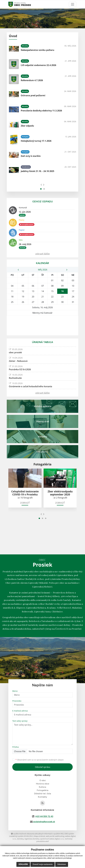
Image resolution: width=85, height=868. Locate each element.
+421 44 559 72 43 (44, 816)
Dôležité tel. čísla (43, 794)
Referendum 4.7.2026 (32, 80)
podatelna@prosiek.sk (44, 822)
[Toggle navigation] (73, 4)
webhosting (60, 836)
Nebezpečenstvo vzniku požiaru (38, 50)
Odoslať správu (43, 767)
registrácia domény (32, 839)
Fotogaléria (43, 790)
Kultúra (42, 787)
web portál (50, 836)
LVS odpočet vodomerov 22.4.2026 (38, 65)
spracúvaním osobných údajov (50, 760)
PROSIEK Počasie (42, 325)
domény (20, 839)
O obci (43, 780)
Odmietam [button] (62, 864)
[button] (41, 189)
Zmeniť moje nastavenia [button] (43, 864)
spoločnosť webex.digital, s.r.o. (52, 839)
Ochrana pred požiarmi (33, 95)
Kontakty (42, 797)
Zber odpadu (27, 126)
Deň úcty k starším (31, 156)
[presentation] (41, 185)
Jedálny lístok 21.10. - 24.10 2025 (37, 171)
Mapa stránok (40, 836)
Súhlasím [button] (23, 864)
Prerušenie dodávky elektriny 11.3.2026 (41, 111)
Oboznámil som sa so (40, 760)
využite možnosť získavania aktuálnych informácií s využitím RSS (37, 834)
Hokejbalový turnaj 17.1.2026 (36, 141)
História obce (43, 784)
